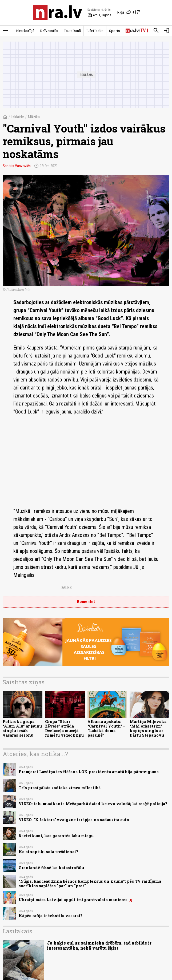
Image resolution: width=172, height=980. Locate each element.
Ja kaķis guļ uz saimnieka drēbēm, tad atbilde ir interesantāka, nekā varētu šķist (99, 945)
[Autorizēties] (167, 31)
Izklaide (18, 117)
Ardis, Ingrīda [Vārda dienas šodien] (99, 15)
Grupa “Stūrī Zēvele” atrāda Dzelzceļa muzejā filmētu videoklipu (64, 728)
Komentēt (86, 602)
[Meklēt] (156, 31)
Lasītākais (17, 931)
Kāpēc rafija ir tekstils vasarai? (51, 916)
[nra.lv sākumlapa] (58, 13)
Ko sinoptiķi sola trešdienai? (48, 852)
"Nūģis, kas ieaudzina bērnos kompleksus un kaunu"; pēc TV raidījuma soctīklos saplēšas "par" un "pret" (90, 883)
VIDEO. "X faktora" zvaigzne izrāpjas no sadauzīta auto (74, 820)
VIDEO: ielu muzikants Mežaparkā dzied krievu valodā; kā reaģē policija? (93, 804)
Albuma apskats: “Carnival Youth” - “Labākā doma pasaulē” (106, 728)
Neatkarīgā (25, 31)
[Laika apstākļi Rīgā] (129, 13)
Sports (115, 31)
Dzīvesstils (49, 31)
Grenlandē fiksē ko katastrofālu (51, 868)
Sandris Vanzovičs (17, 166)
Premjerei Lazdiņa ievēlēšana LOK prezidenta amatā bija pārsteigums (89, 772)
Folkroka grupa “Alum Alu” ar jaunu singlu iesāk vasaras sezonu (22, 728)
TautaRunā (72, 31)
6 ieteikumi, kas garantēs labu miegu (56, 836)
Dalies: (67, 588)
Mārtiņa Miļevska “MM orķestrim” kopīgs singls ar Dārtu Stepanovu (148, 728)
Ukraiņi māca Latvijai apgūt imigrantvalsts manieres (73, 900)
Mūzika (34, 117)
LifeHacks (95, 31)
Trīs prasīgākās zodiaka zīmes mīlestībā (60, 788)
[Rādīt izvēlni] (5, 31)
